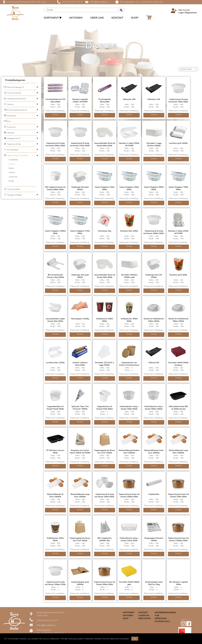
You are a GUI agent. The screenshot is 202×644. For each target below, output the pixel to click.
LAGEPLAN (144, 615)
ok (135, 639)
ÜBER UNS (97, 18)
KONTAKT (117, 18)
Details (55, 115)
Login (181, 13)
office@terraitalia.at (97, 2)
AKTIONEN (76, 18)
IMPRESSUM (161, 618)
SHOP (135, 18)
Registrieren (191, 13)
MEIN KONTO (145, 618)
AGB (157, 615)
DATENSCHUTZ (162, 621)
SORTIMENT (53, 18)
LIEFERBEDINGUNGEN (165, 613)
